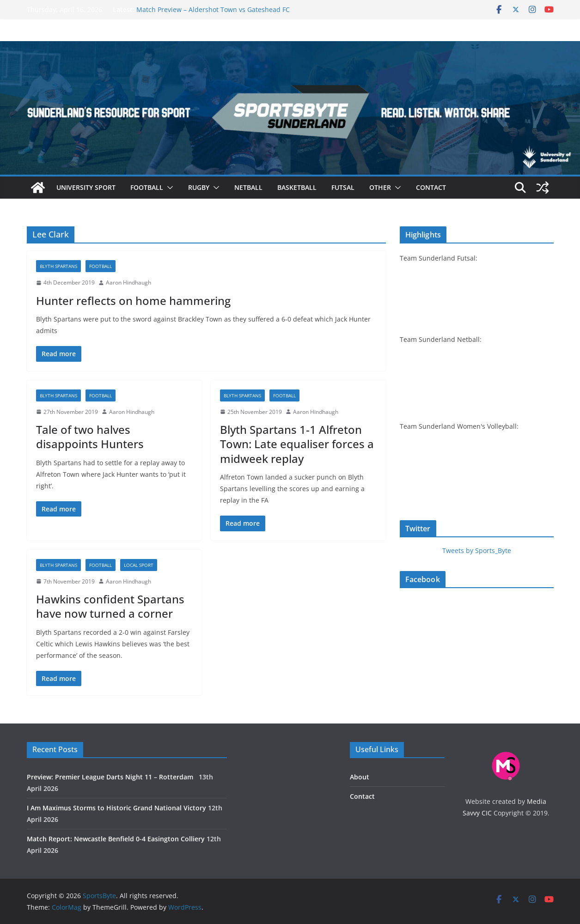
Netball (248, 187)
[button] (168, 188)
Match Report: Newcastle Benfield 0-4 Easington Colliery (116, 839)
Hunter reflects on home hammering (133, 301)
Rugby (199, 187)
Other (380, 187)
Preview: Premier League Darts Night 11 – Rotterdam (112, 777)
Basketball (297, 187)
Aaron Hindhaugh (128, 283)
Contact (431, 187)
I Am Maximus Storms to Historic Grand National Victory (116, 808)
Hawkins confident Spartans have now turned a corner (110, 606)
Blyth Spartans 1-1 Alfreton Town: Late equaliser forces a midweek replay (297, 444)
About (360, 777)
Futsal (343, 187)
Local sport (139, 565)
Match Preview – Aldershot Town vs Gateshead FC (213, 9)
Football (147, 187)
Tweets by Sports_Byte (477, 550)
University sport (86, 187)
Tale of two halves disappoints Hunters (90, 437)
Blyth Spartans (58, 266)
